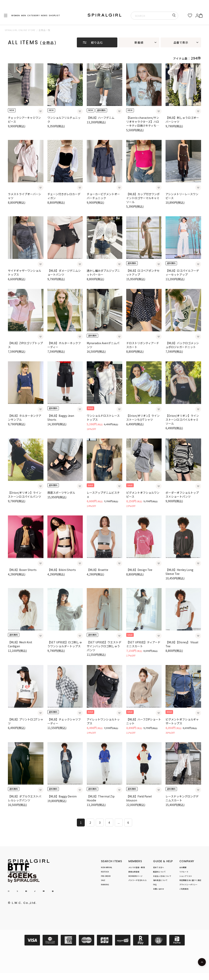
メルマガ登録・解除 (137, 867)
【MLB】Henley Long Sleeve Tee (179, 572)
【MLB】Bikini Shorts (62, 570)
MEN (24, 15)
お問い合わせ (159, 889)
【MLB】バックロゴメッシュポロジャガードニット (182, 345)
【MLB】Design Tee (139, 570)
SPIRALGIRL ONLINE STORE (20, 30)
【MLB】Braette (97, 570)
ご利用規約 (184, 889)
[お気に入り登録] (40, 111)
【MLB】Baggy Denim (62, 796)
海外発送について (160, 880)
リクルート (184, 872)
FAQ (155, 885)
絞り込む (97, 42)
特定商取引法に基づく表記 (190, 880)
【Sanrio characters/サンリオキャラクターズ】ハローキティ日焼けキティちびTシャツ (144, 124)
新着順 (139, 42)
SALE (103, 880)
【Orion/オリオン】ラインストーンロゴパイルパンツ (25, 495)
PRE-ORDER (106, 876)
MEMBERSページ (135, 876)
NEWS (44, 15)
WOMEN (16, 15)
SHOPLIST (54, 15)
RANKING (105, 885)
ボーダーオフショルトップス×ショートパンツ (182, 495)
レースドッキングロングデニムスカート (182, 798)
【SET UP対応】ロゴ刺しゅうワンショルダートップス (65, 644)
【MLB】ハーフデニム (101, 118)
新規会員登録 (134, 872)
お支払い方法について (162, 876)
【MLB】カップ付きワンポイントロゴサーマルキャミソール (143, 198)
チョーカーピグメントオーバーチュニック (103, 196)
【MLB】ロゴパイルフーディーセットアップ (182, 273)
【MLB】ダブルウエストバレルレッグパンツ (25, 798)
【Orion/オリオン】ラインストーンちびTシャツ (143, 418)
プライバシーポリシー (188, 885)
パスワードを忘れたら (137, 880)
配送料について (159, 872)
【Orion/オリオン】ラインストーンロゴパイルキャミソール (182, 420)
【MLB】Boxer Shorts (22, 570)
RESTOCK (105, 872)
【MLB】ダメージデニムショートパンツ (64, 273)
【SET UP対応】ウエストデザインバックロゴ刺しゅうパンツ (104, 646)
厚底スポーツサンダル (61, 493)
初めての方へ (159, 867)
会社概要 (183, 867)
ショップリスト (186, 876)
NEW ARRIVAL (107, 867)
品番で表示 (181, 42)
